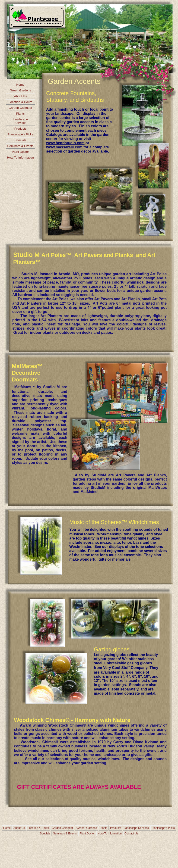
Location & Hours (20, 102)
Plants (20, 114)
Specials (20, 140)
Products (21, 129)
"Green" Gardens (86, 828)
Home (20, 85)
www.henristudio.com (65, 143)
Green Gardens (20, 90)
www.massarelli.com (65, 147)
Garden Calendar (20, 108)
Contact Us (131, 834)
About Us (21, 96)
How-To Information (20, 158)
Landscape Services (20, 121)
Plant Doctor (20, 152)
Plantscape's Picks (21, 134)
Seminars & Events (20, 146)
